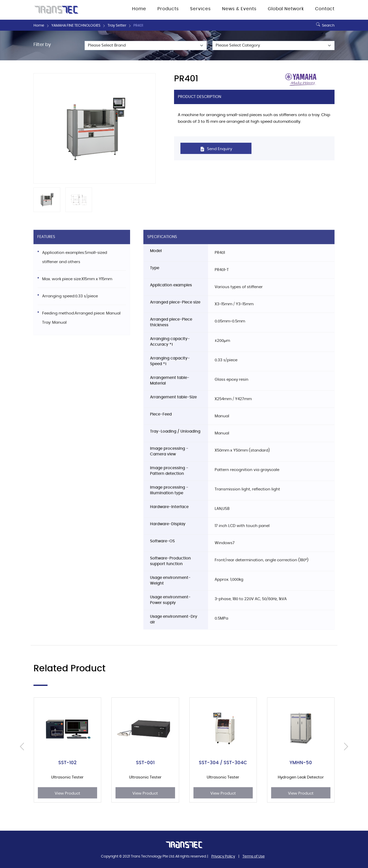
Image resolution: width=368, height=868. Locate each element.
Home (139, 9)
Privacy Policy (223, 856)
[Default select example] (146, 46)
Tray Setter (117, 26)
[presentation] (23, 747)
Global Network (286, 9)
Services (200, 9)
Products (168, 9)
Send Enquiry (216, 149)
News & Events (239, 9)
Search (325, 24)
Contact (325, 9)
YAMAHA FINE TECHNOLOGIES (76, 26)
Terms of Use (254, 856)
